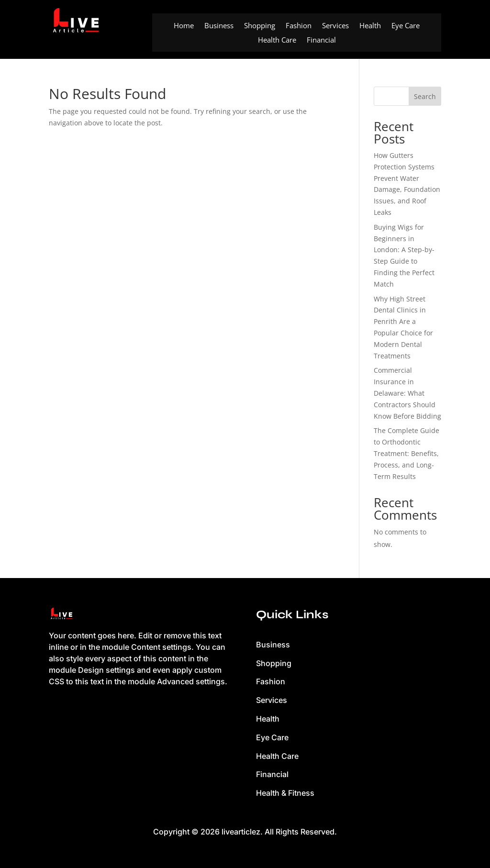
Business (219, 26)
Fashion (299, 26)
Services (335, 26)
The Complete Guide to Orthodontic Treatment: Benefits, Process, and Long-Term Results (406, 453)
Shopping (260, 26)
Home (184, 26)
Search (425, 96)
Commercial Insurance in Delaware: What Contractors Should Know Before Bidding (407, 393)
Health (370, 26)
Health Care (277, 40)
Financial (321, 40)
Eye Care (406, 26)
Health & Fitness (285, 793)
